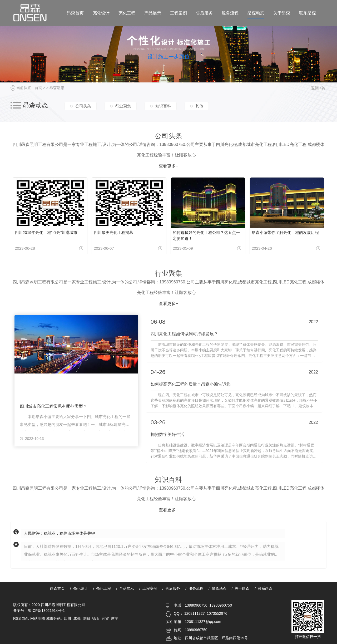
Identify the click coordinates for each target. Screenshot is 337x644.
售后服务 (204, 13)
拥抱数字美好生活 (167, 434)
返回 (318, 88)
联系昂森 (308, 13)
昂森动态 (256, 13)
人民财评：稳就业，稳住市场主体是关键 (60, 533)
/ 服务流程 (194, 588)
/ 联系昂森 (264, 588)
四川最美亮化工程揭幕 (113, 232)
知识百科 (163, 106)
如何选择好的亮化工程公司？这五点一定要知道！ (206, 235)
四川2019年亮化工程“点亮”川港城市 (46, 232)
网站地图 (38, 618)
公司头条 (83, 106)
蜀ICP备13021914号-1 (46, 610)
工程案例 (179, 13)
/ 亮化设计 (79, 588)
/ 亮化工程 (102, 588)
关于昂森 (282, 13)
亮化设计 (101, 13)
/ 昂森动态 (217, 588)
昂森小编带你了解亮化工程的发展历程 (285, 232)
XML (26, 618)
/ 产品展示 (125, 588)
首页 (38, 88)
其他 (199, 106)
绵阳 (86, 618)
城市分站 (53, 618)
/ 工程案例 (148, 588)
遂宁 (115, 618)
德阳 (96, 618)
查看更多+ (168, 166)
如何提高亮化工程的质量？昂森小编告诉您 (191, 384)
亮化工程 (127, 13)
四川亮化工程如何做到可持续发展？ (184, 334)
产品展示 (153, 13)
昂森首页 (75, 13)
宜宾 (105, 618)
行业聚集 (123, 106)
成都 (77, 618)
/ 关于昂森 (241, 588)
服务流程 (230, 13)
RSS (18, 618)
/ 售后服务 (171, 588)
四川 (67, 618)
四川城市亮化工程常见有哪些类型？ (53, 407)
